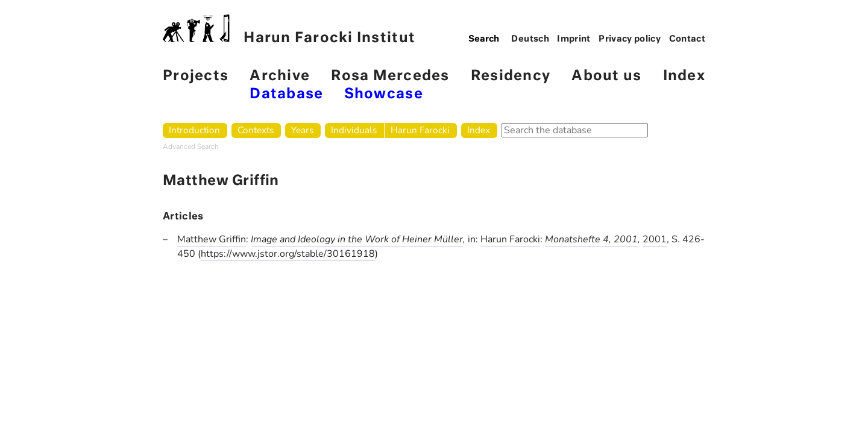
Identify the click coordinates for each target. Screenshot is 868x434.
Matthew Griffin (212, 239)
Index (684, 76)
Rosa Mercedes (390, 76)
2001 (655, 239)
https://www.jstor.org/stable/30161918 (288, 254)
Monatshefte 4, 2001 (591, 239)
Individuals (354, 130)
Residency (511, 76)
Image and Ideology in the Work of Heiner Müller (357, 239)
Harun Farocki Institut (289, 30)
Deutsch (530, 39)
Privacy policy (630, 39)
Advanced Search (191, 146)
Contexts (256, 130)
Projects (196, 76)
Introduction (194, 130)
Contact (687, 39)
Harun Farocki (420, 130)
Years (302, 130)
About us (606, 76)
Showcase (384, 94)
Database (286, 94)
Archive (280, 76)
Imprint (574, 39)
